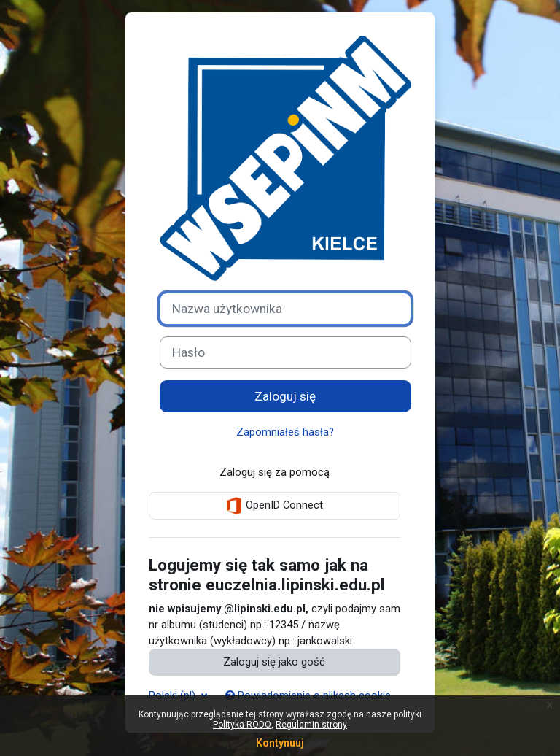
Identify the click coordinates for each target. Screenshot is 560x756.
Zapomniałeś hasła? (285, 432)
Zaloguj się (285, 396)
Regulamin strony (311, 725)
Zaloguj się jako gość (274, 662)
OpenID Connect (274, 506)
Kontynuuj (280, 743)
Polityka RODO (242, 725)
